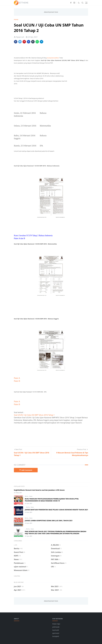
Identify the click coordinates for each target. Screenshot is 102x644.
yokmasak (56, 627)
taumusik (56, 630)
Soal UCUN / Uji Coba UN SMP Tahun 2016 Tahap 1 (34, 415)
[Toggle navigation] (86, 3)
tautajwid (56, 636)
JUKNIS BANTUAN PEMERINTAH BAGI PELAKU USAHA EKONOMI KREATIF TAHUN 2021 (56, 510)
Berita (27, 496)
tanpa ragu (56, 624)
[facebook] (71, 3)
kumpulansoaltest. (53, 58)
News (31, 496)
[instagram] (74, 3)
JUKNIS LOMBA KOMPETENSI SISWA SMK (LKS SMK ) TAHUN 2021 (49, 521)
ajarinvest (56, 633)
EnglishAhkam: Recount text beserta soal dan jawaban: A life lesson (39, 490)
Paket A (17, 378)
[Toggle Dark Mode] (79, 3)
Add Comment (26, 470)
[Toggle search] (82, 3)
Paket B (17, 381)
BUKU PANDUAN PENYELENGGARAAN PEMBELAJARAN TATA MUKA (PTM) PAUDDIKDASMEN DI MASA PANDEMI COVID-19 (52, 500)
